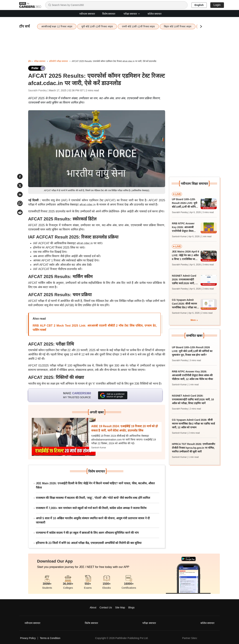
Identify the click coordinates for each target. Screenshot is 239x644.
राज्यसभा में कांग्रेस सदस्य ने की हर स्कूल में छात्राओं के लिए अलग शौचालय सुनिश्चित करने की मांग (87, 533)
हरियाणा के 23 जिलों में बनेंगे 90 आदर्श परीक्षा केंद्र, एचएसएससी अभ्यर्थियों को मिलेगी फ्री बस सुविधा (89, 543)
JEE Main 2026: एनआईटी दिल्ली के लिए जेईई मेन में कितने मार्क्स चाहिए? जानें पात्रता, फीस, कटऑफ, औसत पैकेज (95, 485)
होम (30, 61)
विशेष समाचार (109, 14)
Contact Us (106, 607)
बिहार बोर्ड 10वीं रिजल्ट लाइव (178, 26)
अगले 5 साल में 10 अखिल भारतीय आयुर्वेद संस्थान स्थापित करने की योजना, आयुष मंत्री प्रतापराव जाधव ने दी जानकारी (93, 520)
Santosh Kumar (99, 448)
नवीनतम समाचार (87, 14)
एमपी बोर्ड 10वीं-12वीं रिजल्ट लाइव (138, 26)
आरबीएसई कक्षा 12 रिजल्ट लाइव (57, 26)
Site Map (120, 607)
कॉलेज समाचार (155, 14)
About (93, 607)
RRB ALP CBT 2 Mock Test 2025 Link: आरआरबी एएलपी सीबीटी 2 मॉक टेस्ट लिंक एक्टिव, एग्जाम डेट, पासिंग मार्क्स (95, 328)
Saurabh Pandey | (39, 90)
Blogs (131, 607)
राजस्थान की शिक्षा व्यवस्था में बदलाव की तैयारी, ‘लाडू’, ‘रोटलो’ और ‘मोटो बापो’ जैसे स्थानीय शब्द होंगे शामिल (93, 498)
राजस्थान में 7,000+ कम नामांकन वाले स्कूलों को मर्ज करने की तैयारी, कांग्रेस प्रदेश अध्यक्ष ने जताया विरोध (91, 508)
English (199, 5)
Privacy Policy (28, 638)
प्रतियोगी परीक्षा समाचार (59, 61)
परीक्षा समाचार (132, 14)
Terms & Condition (50, 638)
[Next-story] (64, 437)
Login (217, 5)
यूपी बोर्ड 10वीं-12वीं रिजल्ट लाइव (97, 26)
